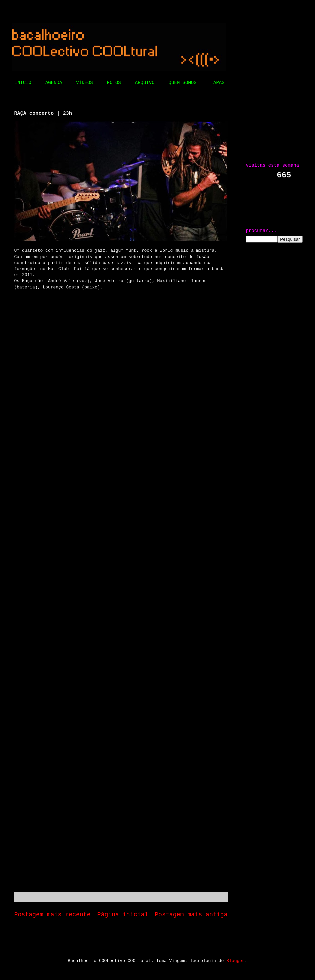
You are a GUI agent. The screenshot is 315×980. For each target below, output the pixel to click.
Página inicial (123, 915)
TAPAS (218, 83)
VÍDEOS (84, 83)
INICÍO (23, 83)
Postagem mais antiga (191, 915)
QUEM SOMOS (183, 83)
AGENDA (54, 83)
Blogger (235, 961)
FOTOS (114, 83)
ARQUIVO (145, 83)
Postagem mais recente (52, 915)
